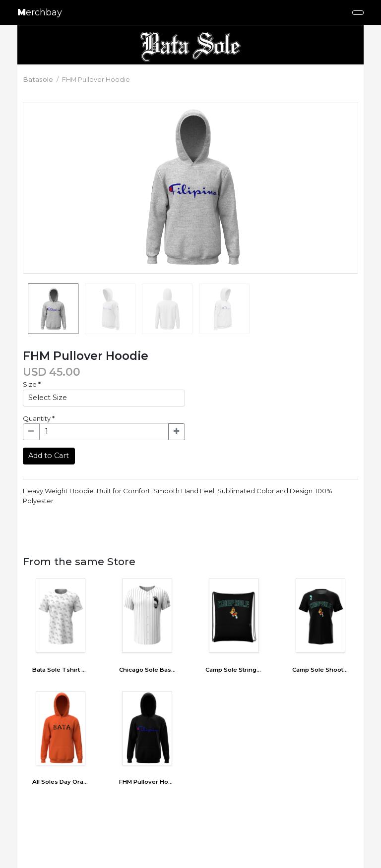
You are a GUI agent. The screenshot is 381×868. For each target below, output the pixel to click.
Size (32, 384)
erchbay (40, 12)
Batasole (38, 79)
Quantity (39, 418)
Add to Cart (49, 456)
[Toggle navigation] (358, 13)
